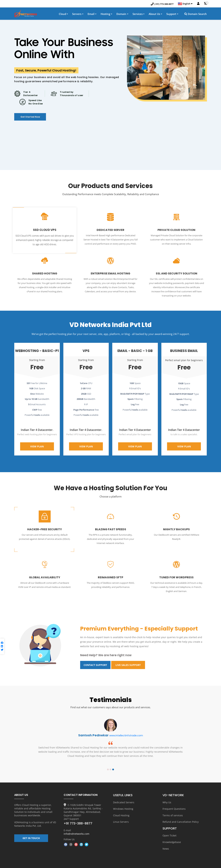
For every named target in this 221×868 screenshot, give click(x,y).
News (166, 837)
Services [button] (138, 15)
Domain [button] (121, 15)
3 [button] (113, 761)
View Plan (37, 442)
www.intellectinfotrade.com (126, 727)
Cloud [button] (62, 15)
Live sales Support (128, 657)
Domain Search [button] (196, 15)
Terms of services (173, 806)
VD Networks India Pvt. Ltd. (35, 816)
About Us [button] (154, 15)
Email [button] (91, 15)
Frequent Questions (174, 800)
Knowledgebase (172, 831)
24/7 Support (71, 810)
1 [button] (108, 761)
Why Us (167, 794)
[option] (110, 733)
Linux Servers (121, 812)
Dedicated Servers (124, 794)
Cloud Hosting (121, 806)
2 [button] (110, 761)
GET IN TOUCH (31, 831)
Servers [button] (77, 15)
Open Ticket (169, 825)
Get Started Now (36, 119)
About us (136, 864)
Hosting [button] (105, 15)
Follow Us (69, 831)
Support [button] (171, 15)
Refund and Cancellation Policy (181, 812)
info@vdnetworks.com (76, 826)
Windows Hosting (123, 800)
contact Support (95, 657)
